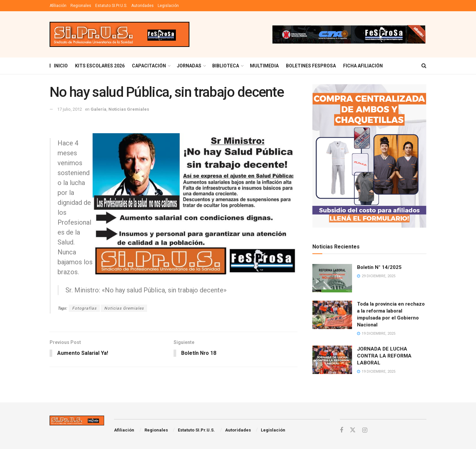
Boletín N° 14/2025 (379, 267)
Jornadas (189, 66)
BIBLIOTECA (226, 66)
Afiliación (58, 6)
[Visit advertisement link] (349, 34)
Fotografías (84, 308)
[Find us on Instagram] (365, 430)
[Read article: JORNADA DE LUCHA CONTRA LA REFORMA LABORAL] (332, 360)
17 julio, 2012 (70, 109)
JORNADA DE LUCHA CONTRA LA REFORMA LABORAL (384, 356)
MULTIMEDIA (264, 66)
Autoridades (142, 6)
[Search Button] (424, 66)
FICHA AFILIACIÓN (363, 66)
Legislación (168, 6)
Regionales (81, 6)
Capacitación (149, 66)
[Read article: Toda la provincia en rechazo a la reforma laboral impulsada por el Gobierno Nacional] (332, 315)
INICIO (59, 66)
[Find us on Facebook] (341, 430)
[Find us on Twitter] (353, 430)
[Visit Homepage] (119, 35)
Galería (99, 109)
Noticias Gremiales (129, 109)
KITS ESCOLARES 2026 (100, 66)
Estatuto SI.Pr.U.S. (111, 6)
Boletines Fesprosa (311, 66)
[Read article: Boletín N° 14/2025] (332, 278)
